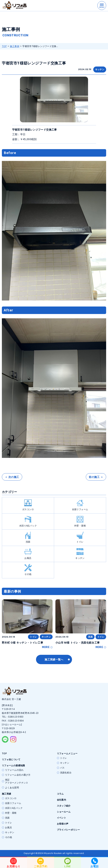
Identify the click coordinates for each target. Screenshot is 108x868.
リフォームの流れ (14, 770)
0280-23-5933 (16, 717)
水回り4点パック (28, 521)
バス (62, 768)
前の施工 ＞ (96, 477)
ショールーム (64, 812)
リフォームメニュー (67, 753)
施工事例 (14, 46)
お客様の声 (63, 824)
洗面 (28, 537)
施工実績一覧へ (54, 659)
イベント (61, 818)
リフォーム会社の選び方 (18, 775)
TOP (4, 46)
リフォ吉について (11, 759)
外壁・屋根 (80, 521)
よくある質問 (12, 788)
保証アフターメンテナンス (17, 781)
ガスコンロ (28, 505)
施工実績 (6, 794)
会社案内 (61, 800)
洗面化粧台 (66, 773)
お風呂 (28, 554)
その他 (28, 570)
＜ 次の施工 (12, 477)
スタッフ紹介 (64, 806)
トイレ (80, 537)
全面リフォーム (80, 505)
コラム (60, 794)
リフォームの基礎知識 (13, 765)
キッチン (100, 69)
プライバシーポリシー (68, 830)
